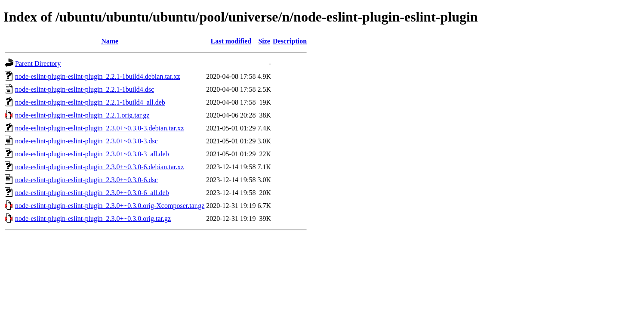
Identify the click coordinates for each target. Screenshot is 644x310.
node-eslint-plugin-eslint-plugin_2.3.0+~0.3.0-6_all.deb (92, 193)
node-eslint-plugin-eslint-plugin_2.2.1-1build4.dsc (85, 89)
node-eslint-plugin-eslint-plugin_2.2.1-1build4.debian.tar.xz (97, 76)
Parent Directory (38, 64)
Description (290, 41)
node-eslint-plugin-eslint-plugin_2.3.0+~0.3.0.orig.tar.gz (93, 219)
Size (264, 41)
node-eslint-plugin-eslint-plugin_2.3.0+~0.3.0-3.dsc (86, 141)
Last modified (231, 41)
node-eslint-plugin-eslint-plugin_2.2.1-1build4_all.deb (90, 102)
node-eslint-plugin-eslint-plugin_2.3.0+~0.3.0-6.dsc (86, 180)
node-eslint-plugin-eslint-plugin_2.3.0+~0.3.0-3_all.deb (92, 154)
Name (110, 41)
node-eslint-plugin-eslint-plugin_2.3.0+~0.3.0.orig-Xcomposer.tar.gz (110, 206)
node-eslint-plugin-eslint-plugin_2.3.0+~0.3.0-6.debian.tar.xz (99, 167)
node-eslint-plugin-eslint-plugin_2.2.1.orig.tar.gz (82, 115)
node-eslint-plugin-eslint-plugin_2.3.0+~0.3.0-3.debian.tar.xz (99, 128)
